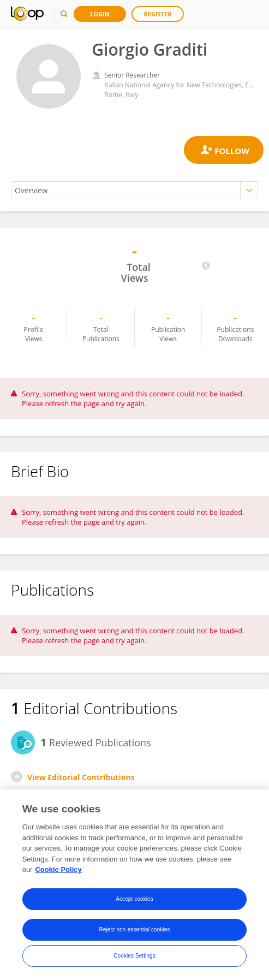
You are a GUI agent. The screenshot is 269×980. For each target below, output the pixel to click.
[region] (134, 885)
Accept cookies (134, 899)
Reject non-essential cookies (134, 929)
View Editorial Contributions (81, 777)
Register (158, 14)
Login (100, 14)
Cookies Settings (134, 956)
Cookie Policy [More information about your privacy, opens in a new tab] (58, 869)
